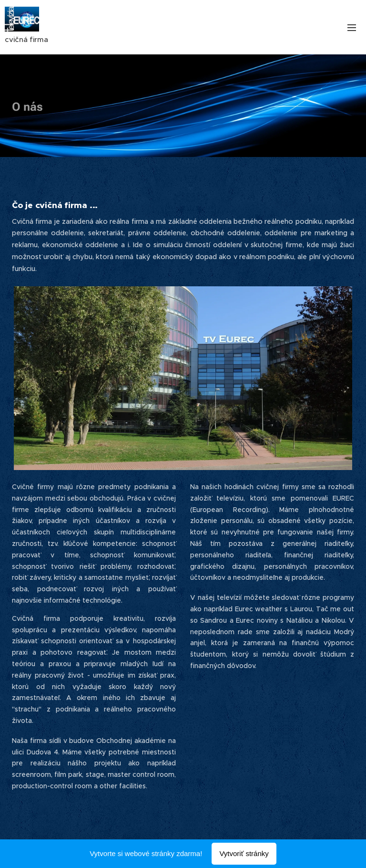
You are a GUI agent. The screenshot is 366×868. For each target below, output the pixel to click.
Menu (352, 28)
